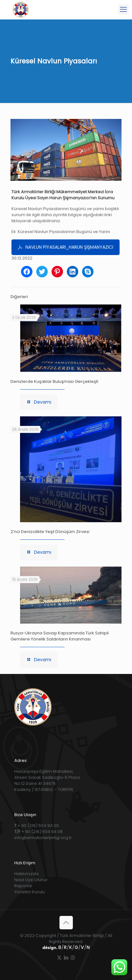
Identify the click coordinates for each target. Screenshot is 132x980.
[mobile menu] (123, 10)
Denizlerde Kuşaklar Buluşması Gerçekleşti (54, 381)
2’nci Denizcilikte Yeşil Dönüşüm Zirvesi (50, 532)
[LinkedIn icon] (66, 958)
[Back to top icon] (66, 923)
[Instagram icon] (73, 958)
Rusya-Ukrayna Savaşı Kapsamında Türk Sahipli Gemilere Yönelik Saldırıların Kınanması (60, 636)
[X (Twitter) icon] (59, 958)
